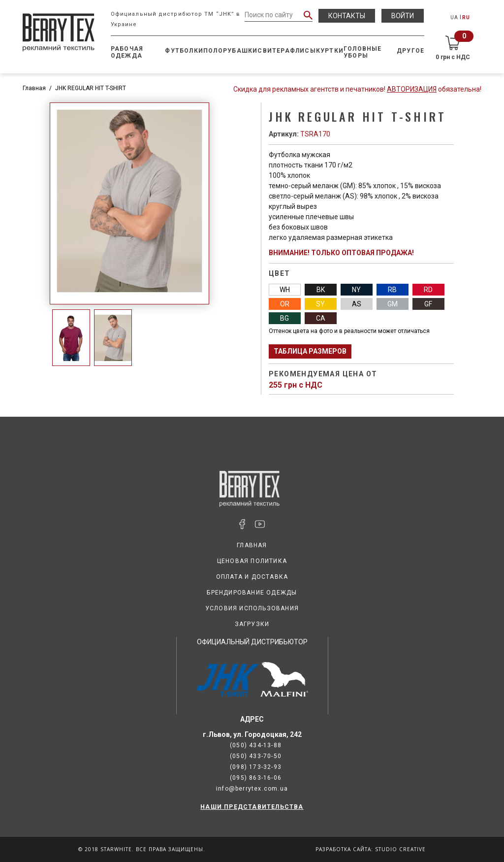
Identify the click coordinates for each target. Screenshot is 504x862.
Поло (213, 51)
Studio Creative (400, 849)
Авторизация (412, 89)
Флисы (303, 51)
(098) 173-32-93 (256, 767)
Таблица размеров (310, 351)
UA (454, 17)
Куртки (330, 51)
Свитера (273, 51)
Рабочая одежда (127, 52)
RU (466, 17)
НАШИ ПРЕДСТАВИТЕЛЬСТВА (252, 807)
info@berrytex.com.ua (252, 789)
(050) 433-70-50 (256, 756)
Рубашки (240, 51)
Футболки (184, 51)
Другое (410, 51)
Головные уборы (363, 52)
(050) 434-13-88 (256, 745)
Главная (34, 88)
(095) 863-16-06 (256, 778)
